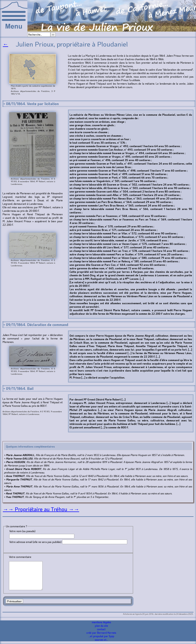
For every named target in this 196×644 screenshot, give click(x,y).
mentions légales (101, 622)
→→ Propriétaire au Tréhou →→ (41, 509)
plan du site (101, 626)
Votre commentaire (20, 557)
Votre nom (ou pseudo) (22, 531)
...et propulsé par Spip (101, 636)
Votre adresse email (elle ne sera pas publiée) (35, 542)
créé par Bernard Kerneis (101, 633)
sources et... (101, 640)
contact (101, 629)
